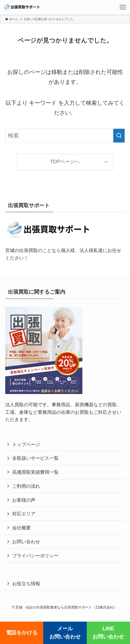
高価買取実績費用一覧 (35, 472)
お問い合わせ (26, 542)
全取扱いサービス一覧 (35, 458)
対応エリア (24, 514)
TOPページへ (65, 162)
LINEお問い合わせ (108, 633)
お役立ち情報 (26, 583)
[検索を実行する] (119, 136)
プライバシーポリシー (35, 556)
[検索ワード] (65, 136)
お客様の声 (24, 500)
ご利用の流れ (26, 486)
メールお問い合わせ (65, 633)
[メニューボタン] (123, 7)
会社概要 (21, 528)
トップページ (26, 444)
